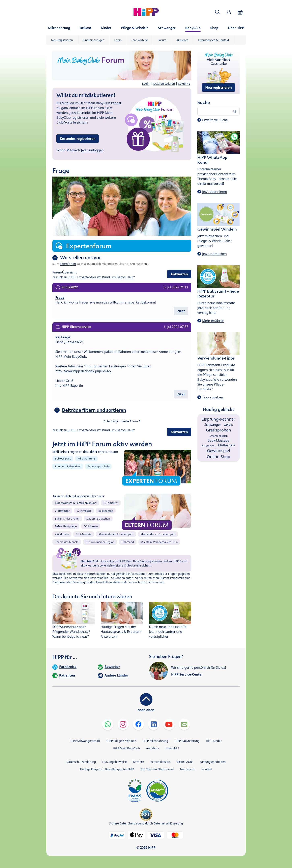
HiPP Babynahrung (187, 741)
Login (118, 40)
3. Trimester (84, 511)
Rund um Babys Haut (68, 466)
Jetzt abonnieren (215, 192)
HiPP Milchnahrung (155, 741)
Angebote (153, 748)
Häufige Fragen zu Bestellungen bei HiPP (107, 769)
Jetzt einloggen (92, 150)
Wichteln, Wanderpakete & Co (159, 542)
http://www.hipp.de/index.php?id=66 (83, 371)
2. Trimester (62, 511)
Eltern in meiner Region (100, 542)
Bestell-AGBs (185, 762)
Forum (162, 40)
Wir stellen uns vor (80, 257)
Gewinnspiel (219, 451)
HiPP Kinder (214, 741)
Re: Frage (63, 337)
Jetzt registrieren (164, 84)
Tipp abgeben (213, 397)
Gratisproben (218, 430)
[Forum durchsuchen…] (218, 111)
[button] (217, 12)
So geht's (184, 84)
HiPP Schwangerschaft (85, 741)
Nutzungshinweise (115, 762)
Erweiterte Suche (215, 120)
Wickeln (228, 425)
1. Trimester (111, 503)
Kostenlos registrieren (78, 139)
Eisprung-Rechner (218, 419)
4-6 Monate (62, 534)
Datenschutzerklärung (81, 762)
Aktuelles (182, 40)
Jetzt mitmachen (214, 254)
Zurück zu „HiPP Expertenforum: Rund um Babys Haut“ (94, 277)
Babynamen (106, 511)
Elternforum (68, 264)
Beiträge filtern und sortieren (94, 410)
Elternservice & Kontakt (214, 40)
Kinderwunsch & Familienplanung (76, 503)
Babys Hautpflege (66, 526)
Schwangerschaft (98, 466)
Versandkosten (160, 762)
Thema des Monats (67, 542)
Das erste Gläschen (98, 519)
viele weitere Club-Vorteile (124, 565)
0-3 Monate (91, 526)
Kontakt (207, 769)
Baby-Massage (219, 440)
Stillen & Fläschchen (67, 519)
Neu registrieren (62, 40)
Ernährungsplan (219, 436)
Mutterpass (227, 445)
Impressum (188, 769)
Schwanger (213, 425)
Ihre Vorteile (140, 40)
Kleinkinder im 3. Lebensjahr (158, 534)
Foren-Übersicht (65, 272)
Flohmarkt (128, 542)
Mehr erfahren (213, 321)
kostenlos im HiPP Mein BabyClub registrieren (132, 561)
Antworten (179, 274)
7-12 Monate (84, 534)
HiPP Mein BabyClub (126, 748)
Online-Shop (218, 457)
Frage (60, 297)
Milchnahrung (86, 458)
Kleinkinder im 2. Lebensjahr (116, 534)
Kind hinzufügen (94, 40)
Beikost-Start (63, 458)
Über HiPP (172, 748)
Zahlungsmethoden (213, 762)
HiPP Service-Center (187, 674)
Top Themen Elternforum (157, 769)
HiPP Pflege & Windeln (121, 741)
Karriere (138, 762)
